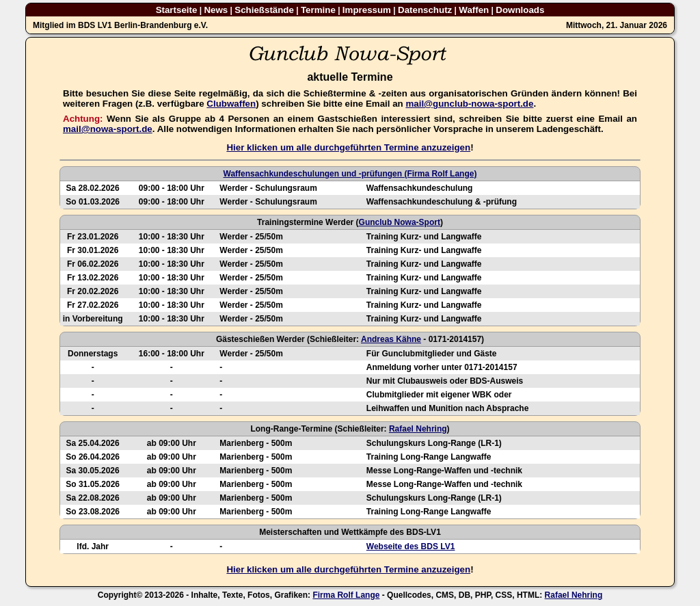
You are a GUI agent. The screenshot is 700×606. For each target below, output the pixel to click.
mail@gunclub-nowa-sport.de (469, 104)
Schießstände (264, 10)
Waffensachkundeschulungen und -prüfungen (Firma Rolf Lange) (350, 174)
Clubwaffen (231, 104)
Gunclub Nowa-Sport (400, 222)
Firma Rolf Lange (346, 595)
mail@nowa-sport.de (108, 129)
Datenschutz (425, 10)
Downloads (520, 10)
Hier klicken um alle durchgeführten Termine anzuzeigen (348, 147)
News (216, 10)
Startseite (177, 10)
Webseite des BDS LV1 (411, 546)
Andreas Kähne (391, 339)
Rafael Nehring (418, 429)
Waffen (474, 10)
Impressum (367, 10)
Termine (318, 10)
